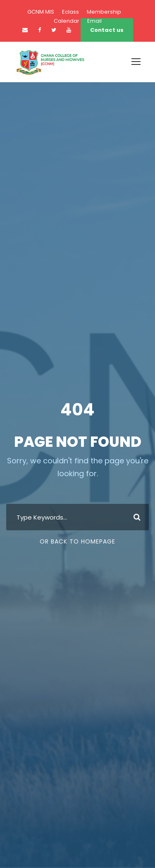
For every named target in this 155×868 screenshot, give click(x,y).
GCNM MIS (41, 12)
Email (94, 21)
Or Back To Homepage (77, 541)
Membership (104, 12)
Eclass (70, 12)
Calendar (67, 21)
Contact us (107, 30)
